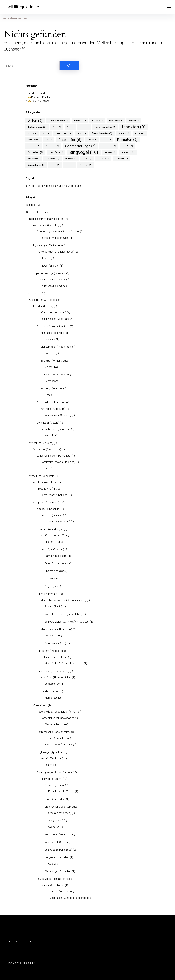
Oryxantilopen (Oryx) (56, 571)
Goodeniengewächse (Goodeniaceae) (58, 231)
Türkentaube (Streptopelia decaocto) (69, 898)
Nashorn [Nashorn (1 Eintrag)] (140, 133)
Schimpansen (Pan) (55, 643)
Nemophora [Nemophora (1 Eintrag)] (34, 140)
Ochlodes (50, 353)
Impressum (14, 941)
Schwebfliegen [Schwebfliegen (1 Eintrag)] (56, 152)
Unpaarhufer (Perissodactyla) (53, 671)
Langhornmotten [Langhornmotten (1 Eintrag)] (63, 133)
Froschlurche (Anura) (48, 489)
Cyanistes (54, 827)
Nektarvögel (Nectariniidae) (60, 835)
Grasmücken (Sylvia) (60, 813)
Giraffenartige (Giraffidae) (55, 536)
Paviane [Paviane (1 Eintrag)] (92, 140)
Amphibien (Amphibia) (45, 482)
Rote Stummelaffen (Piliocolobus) (63, 614)
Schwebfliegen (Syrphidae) (56, 429)
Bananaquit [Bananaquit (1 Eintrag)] (80, 121)
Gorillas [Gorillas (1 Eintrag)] (84, 127)
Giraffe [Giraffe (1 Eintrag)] (57, 127)
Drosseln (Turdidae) (55, 785)
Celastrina (50, 339)
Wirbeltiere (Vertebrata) (42, 476)
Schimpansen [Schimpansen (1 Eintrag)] (52, 146)
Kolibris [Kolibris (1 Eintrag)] (32, 133)
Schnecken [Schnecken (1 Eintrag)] (127, 146)
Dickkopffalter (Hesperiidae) (56, 347)
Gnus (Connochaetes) (57, 563)
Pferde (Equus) (53, 698)
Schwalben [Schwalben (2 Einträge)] (35, 152)
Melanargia (51, 367)
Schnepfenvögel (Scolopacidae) (59, 718)
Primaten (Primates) (48, 594)
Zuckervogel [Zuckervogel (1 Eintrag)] (86, 165)
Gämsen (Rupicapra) (56, 556)
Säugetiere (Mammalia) (46, 503)
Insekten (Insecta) (43, 306)
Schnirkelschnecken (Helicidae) (58, 462)
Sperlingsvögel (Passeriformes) (54, 772)
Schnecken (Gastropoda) (47, 449)
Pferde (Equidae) (50, 691)
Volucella (50, 435)
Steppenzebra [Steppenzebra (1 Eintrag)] (128, 152)
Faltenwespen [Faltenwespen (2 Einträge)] (37, 127)
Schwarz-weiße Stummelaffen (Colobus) (67, 622)
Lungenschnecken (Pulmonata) (54, 456)
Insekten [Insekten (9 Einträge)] (134, 127)
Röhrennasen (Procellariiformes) (55, 732)
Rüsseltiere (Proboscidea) (51, 651)
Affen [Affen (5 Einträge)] (35, 121)
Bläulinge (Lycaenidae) (53, 333)
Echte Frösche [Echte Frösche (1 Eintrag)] (116, 121)
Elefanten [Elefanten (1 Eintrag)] (134, 121)
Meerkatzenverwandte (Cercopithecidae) (63, 600)
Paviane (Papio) (53, 606)
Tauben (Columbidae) (52, 885)
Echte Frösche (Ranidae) (54, 495)
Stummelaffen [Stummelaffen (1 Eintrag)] (52, 159)
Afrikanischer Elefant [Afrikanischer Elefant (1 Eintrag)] (58, 121)
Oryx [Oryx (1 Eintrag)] (49, 140)
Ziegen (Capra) (53, 586)
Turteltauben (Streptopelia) (59, 892)
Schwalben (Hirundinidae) (58, 850)
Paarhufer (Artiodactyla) (50, 529)
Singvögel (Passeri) (51, 779)
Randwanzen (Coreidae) (58, 415)
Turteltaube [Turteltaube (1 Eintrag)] (103, 159)
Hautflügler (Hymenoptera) (52, 313)
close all (41, 93)
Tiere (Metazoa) (40, 101)
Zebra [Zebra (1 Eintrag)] (70, 165)
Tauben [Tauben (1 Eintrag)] (87, 159)
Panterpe (50, 765)
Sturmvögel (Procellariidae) (56, 738)
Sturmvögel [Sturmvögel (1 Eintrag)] (71, 159)
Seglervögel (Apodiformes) (52, 752)
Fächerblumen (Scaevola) (55, 238)
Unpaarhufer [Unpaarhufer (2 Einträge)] (36, 165)
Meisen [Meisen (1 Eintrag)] (81, 133)
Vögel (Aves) (40, 705)
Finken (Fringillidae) (55, 799)
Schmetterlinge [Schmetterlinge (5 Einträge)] (80, 146)
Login (28, 941)
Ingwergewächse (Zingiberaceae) (56, 252)
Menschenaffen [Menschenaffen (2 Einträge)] (102, 133)
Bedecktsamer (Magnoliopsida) (47, 219)
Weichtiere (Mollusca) (41, 443)
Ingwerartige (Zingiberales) (48, 245)
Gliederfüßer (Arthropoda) (43, 300)
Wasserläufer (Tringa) (56, 724)
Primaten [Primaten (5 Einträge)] (127, 140)
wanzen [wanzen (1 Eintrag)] (55, 165)
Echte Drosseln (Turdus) (61, 791)
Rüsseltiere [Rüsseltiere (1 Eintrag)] (34, 146)
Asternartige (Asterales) (46, 225)
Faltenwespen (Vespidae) (55, 319)
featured (30, 205)
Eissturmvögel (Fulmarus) (59, 745)
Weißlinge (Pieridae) (52, 389)
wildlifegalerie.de (23, 7)
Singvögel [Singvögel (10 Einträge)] (84, 152)
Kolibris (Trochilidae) (52, 759)
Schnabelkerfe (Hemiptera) (52, 402)
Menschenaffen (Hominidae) (56, 629)
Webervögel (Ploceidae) (58, 871)
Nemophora (51, 381)
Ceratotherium (52, 684)
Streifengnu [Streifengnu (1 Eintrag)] (34, 159)
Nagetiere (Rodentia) (48, 509)
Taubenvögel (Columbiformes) (54, 879)
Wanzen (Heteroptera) (53, 409)
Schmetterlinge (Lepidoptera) (53, 326)
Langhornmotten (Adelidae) (56, 375)
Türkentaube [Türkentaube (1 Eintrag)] (122, 159)
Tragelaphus (51, 579)
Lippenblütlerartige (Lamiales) (49, 273)
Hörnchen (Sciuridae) (52, 515)
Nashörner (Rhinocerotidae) (56, 677)
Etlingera (45, 258)
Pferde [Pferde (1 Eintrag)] (107, 140)
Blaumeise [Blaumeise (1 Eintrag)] (97, 121)
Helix (47, 468)
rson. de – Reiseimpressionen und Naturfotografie (53, 186)
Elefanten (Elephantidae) (54, 657)
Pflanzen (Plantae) (41, 97)
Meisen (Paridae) (54, 821)
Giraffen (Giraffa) (54, 542)
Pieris (48, 395)
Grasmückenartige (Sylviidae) (61, 807)
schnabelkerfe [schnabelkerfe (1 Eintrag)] (109, 146)
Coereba (53, 864)
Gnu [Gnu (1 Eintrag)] (70, 127)
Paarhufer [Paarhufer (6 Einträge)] (70, 140)
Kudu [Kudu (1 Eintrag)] (46, 133)
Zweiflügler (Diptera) (48, 423)
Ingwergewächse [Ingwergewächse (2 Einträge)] (105, 127)
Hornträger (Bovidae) (52, 549)
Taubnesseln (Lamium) (53, 286)
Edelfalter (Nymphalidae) (54, 361)
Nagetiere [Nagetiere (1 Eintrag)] (124, 133)
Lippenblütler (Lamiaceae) (51, 280)
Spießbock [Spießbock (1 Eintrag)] (110, 152)
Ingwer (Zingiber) (50, 266)
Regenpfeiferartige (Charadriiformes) (57, 712)
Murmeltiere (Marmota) (57, 522)
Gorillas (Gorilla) (53, 636)
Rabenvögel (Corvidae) (57, 842)
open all (30, 93)
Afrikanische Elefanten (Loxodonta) (64, 663)
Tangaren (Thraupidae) (57, 857)
